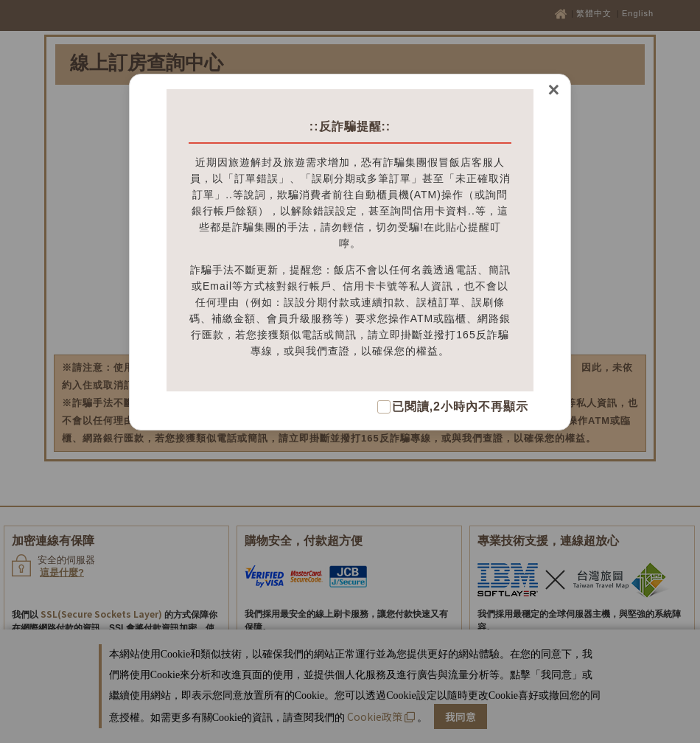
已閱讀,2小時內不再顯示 (460, 407)
